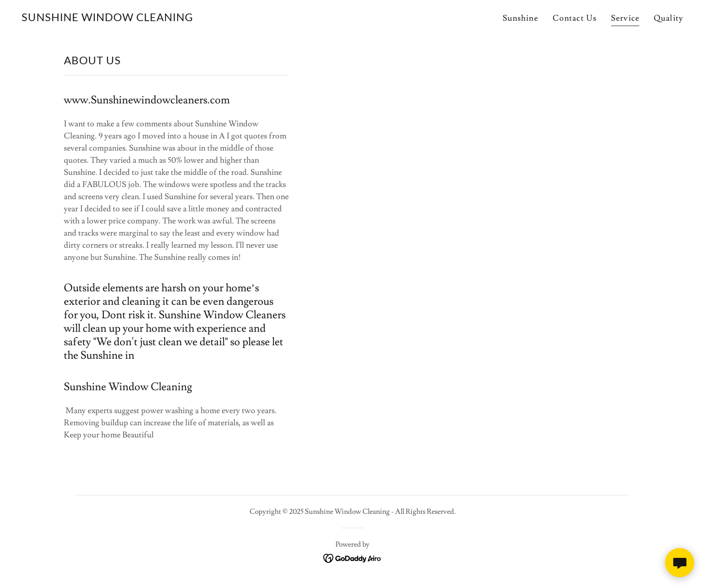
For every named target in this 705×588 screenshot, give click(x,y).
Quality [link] (669, 18)
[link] (107, 19)
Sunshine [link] (520, 18)
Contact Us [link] (575, 18)
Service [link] (625, 18)
